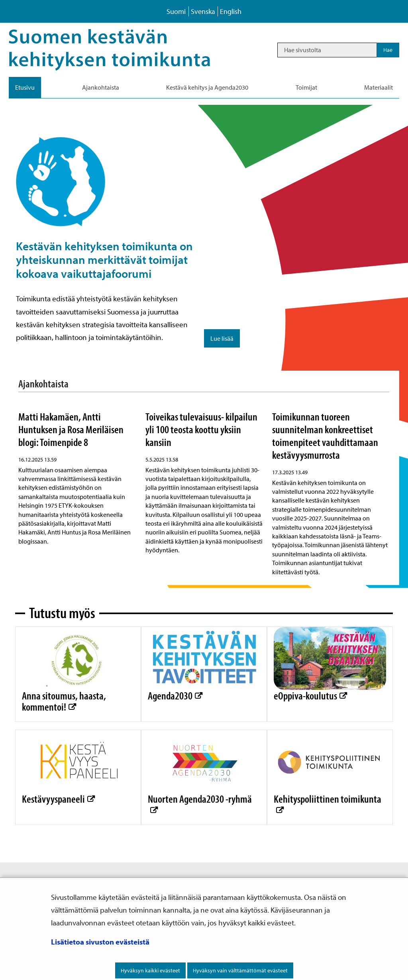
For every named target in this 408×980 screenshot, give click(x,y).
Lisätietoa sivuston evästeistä (100, 942)
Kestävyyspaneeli (58, 798)
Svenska (203, 11)
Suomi (176, 11)
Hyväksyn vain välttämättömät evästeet (240, 970)
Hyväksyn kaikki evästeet (150, 970)
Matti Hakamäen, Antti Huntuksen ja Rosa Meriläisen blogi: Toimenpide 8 (71, 429)
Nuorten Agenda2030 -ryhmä (200, 798)
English (231, 11)
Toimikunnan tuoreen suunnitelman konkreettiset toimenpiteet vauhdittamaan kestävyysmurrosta (325, 435)
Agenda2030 (175, 695)
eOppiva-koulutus (310, 695)
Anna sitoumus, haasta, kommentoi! (64, 701)
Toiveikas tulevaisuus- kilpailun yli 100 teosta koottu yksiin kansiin (201, 429)
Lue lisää (222, 338)
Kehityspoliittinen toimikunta (328, 798)
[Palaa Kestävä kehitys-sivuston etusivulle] (121, 50)
